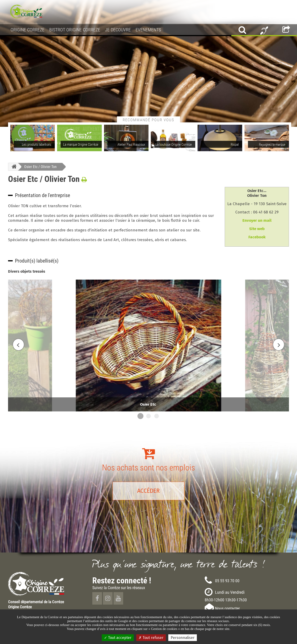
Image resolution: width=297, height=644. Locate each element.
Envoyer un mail (257, 220)
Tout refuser (151, 638)
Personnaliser (183, 638)
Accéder (148, 491)
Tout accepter (118, 638)
